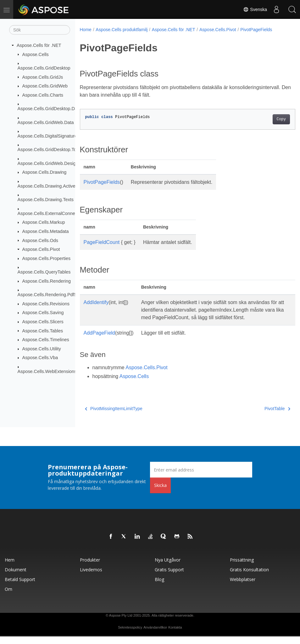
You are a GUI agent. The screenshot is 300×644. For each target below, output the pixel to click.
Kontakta (175, 635)
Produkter (90, 567)
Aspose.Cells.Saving (43, 313)
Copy (266, 119)
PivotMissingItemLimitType (114, 416)
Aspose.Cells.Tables (43, 330)
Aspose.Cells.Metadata (46, 231)
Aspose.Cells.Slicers (43, 322)
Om (8, 597)
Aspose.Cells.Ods (40, 240)
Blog (159, 587)
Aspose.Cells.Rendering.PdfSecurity (54, 295)
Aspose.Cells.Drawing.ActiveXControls (56, 186)
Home (86, 30)
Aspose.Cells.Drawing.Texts (46, 200)
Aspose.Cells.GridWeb (45, 86)
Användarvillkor (155, 635)
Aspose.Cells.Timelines (46, 340)
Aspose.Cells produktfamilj (122, 30)
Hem (10, 567)
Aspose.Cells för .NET (39, 45)
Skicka (160, 493)
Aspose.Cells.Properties (47, 258)
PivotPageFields (256, 30)
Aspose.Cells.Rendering (47, 281)
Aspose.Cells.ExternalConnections (52, 213)
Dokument (16, 577)
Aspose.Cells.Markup (44, 222)
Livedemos (91, 577)
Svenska (255, 9)
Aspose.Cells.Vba (40, 358)
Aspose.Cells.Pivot (41, 249)
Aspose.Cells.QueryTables (44, 272)
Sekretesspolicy (130, 635)
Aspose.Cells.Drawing (44, 172)
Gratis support (169, 577)
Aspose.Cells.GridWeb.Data (46, 122)
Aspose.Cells (36, 54)
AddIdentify (96, 302)
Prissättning (242, 567)
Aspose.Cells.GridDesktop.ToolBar (52, 150)
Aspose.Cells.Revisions (46, 304)
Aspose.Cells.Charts (43, 95)
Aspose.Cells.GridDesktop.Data (49, 109)
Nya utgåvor (168, 567)
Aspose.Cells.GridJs (43, 77)
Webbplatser (243, 587)
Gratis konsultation (249, 577)
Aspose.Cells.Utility (42, 349)
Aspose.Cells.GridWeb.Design (48, 163)
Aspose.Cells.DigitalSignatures (49, 136)
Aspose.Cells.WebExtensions (47, 371)
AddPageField (100, 340)
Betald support (20, 587)
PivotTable (262, 416)
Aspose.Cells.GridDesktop (44, 68)
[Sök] (40, 30)
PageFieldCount (102, 242)
